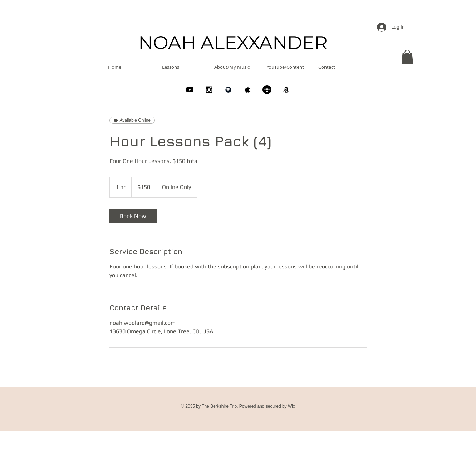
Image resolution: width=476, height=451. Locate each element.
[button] (407, 57)
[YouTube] (190, 90)
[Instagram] (209, 90)
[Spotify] (228, 90)
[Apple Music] (248, 90)
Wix (291, 406)
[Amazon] (286, 90)
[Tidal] (267, 90)
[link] (133, 216)
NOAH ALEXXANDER (233, 43)
